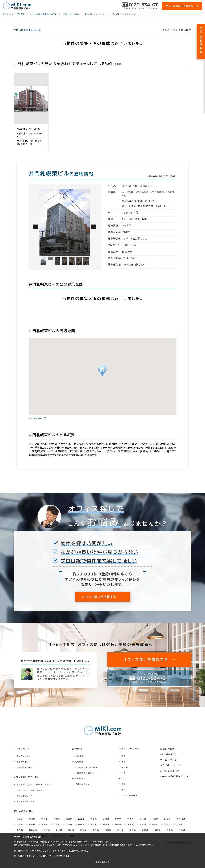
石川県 (44, 830)
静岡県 (106, 830)
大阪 (125, 767)
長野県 (81, 830)
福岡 (125, 795)
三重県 (131, 830)
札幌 (125, 778)
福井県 (57, 830)
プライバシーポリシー (172, 770)
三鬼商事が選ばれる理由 (87, 773)
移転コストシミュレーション (29, 796)
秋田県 (69, 824)
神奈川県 (181, 824)
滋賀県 (143, 830)
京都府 (155, 830)
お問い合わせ (168, 754)
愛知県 (118, 830)
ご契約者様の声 (83, 790)
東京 (125, 761)
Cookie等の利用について (41, 845)
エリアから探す (24, 761)
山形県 (81, 824)
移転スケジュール (25, 801)
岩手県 (44, 824)
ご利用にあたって (170, 776)
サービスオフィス (170, 765)
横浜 (125, 790)
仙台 (125, 784)
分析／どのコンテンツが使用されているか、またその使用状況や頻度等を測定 (53, 851)
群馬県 (131, 824)
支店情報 (80, 767)
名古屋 (126, 773)
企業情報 (78, 754)
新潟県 (20, 830)
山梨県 (69, 830)
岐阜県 (94, 830)
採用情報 (80, 784)
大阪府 (168, 830)
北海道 (20, 824)
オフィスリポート (130, 801)
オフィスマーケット (130, 754)
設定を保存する (102, 862)
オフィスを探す (22, 754)
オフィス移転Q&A (26, 807)
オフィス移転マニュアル (27, 783)
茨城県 (106, 824)
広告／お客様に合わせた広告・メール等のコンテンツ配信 (44, 856)
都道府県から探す (24, 817)
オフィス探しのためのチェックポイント (34, 790)
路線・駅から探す (25, 773)
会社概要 (80, 761)
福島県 (94, 824)
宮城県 (57, 824)
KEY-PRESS (169, 759)
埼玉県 (143, 824)
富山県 (32, 830)
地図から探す (23, 767)
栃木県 (118, 824)
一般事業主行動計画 (85, 778)
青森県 (32, 824)
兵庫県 (180, 830)
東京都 (168, 824)
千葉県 (155, 824)
